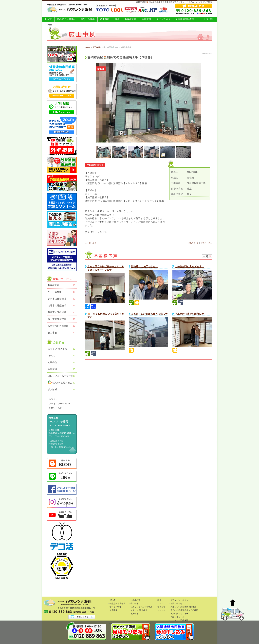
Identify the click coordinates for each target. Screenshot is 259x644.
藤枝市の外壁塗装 (57, 312)
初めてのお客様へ (66, 19)
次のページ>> (206, 243)
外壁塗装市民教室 (185, 19)
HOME (88, 47)
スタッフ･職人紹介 (58, 349)
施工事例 (105, 19)
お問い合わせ (55, 408)
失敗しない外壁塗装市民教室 (183, 607)
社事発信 (52, 362)
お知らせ (53, 399)
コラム (51, 356)
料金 (117, 19)
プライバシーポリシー (60, 404)
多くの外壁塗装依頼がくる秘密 (184, 610)
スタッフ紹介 (163, 19)
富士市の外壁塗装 (57, 319)
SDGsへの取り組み (60, 382)
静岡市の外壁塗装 (57, 299)
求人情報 (52, 389)
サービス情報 (206, 19)
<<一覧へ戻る (91, 243)
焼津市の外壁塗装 (57, 305)
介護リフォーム (177, 617)
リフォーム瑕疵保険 (179, 620)
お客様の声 (130, 19)
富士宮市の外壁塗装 (58, 326)
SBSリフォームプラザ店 (60, 376)
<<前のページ (193, 243)
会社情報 (146, 19)
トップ (48, 19)
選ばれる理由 (88, 19)
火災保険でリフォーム (180, 614)
